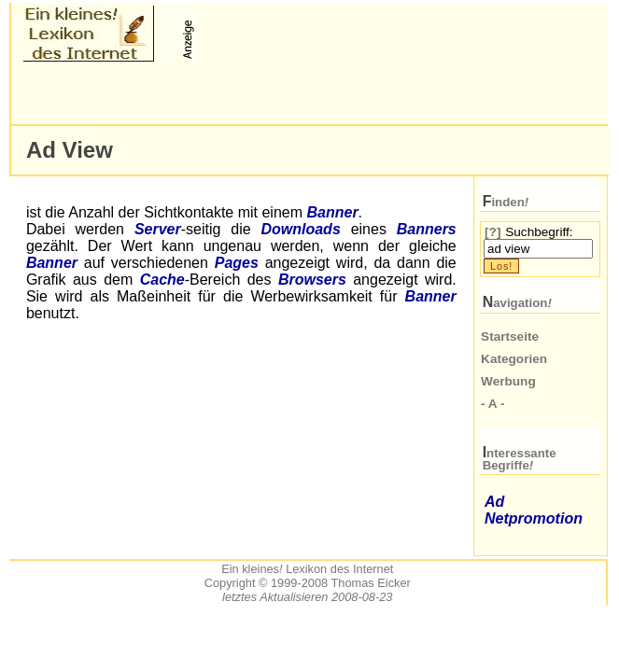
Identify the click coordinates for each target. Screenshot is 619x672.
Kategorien (514, 359)
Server (158, 229)
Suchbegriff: (539, 232)
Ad (494, 502)
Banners (427, 229)
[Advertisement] (242, 93)
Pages (237, 263)
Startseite (510, 336)
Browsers (312, 280)
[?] (492, 232)
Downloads (300, 229)
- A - (492, 404)
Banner (332, 212)
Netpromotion (534, 518)
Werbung (508, 381)
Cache (162, 280)
